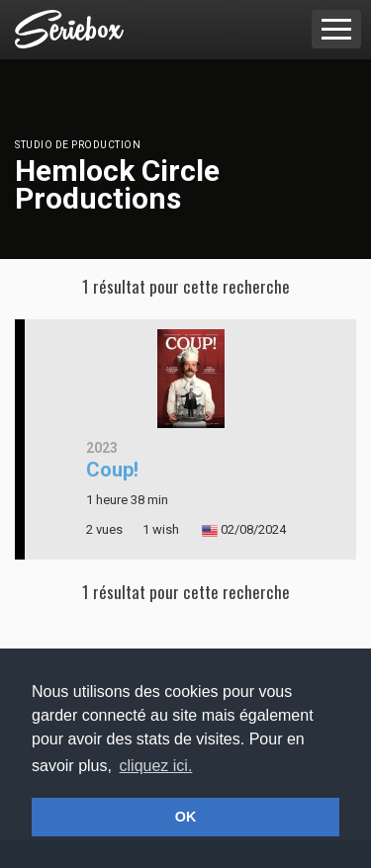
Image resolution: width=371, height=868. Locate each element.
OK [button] (186, 817)
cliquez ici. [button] (156, 766)
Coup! (112, 470)
